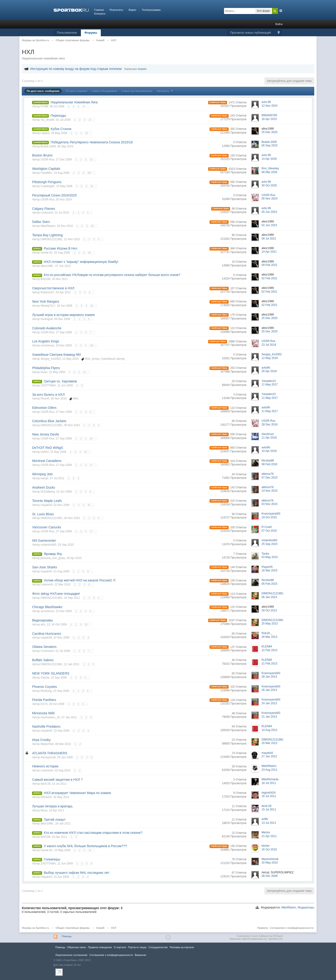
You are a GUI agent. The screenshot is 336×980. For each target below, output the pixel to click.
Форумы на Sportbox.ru (35, 928)
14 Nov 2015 (270, 491)
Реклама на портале (182, 947)
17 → (93, 465)
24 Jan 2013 (269, 703)
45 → (87, 452)
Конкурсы (100, 14)
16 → (90, 505)
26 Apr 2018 (269, 371)
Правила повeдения (100, 947)
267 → (91, 173)
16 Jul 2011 (269, 796)
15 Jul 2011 (269, 809)
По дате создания (77, 91)
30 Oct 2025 (269, 185)
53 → (88, 625)
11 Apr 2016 (269, 438)
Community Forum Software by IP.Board (260, 936)
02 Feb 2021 (269, 278)
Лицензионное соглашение (72, 955)
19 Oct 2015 (269, 517)
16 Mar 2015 (269, 570)
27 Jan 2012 (269, 756)
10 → (93, 160)
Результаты (116, 10)
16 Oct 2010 (269, 849)
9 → (90, 319)
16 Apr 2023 (269, 119)
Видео (132, 10)
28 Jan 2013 (269, 677)
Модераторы (306, 907)
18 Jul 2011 (269, 783)
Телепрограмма (151, 10)
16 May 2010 (270, 863)
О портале (120, 947)
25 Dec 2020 (270, 132)
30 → (93, 186)
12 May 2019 (270, 358)
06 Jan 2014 (269, 597)
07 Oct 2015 (269, 531)
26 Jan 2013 (269, 690)
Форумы (91, 33)
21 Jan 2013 (269, 717)
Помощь (67, 936)
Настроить (165, 91)
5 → (89, 213)
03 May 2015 (270, 557)
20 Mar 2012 (269, 743)
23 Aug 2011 (269, 770)
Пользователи (67, 33)
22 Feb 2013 (269, 650)
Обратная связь (77, 947)
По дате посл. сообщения (43, 91)
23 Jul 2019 (269, 345)
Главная (99, 10)
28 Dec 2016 (270, 425)
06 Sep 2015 (270, 145)
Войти (279, 24)
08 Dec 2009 (270, 876)
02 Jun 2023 (269, 225)
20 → (88, 133)
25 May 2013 (270, 624)
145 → (93, 346)
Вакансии (140, 955)
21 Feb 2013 (269, 664)
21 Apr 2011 (269, 836)
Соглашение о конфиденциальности (292, 928)
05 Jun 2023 (269, 212)
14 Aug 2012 (269, 730)
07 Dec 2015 (270, 478)
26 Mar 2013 (269, 637)
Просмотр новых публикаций (250, 33)
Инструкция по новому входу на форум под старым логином (76, 69)
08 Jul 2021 (269, 239)
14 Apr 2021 (269, 252)
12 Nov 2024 (270, 106)
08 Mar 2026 (269, 172)
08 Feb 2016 (269, 464)
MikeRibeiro (289, 907)
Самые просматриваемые (137, 91)
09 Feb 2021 (269, 265)
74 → (85, 107)
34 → (93, 306)
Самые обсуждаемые (104, 91)
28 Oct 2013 (269, 610)
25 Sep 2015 (270, 544)
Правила (262, 928)
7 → (92, 332)
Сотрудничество (158, 947)
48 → (91, 253)
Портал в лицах (137, 947)
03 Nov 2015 (270, 504)
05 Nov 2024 (270, 199)
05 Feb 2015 (269, 584)
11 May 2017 (270, 385)
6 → (91, 292)
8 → (92, 492)
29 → (94, 226)
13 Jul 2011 (269, 823)
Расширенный (281, 11)
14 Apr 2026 (269, 159)
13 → (91, 120)
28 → (93, 439)
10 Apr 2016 (269, 451)
